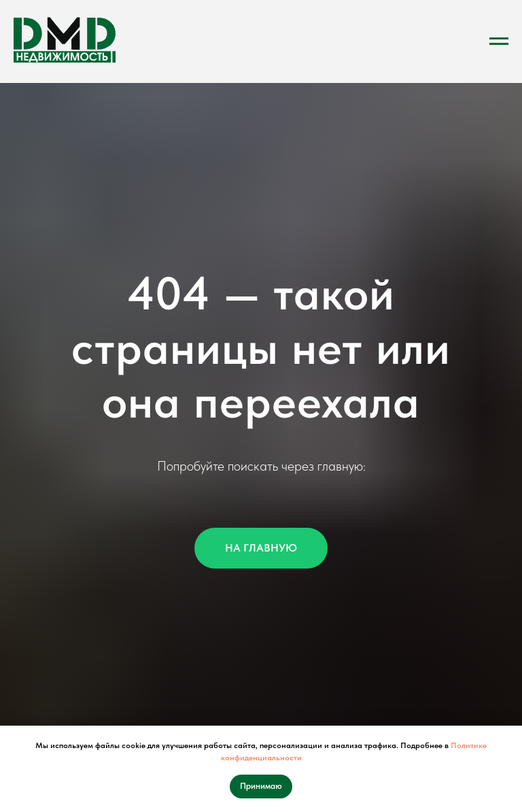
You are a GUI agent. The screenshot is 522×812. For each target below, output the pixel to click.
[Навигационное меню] (499, 41)
